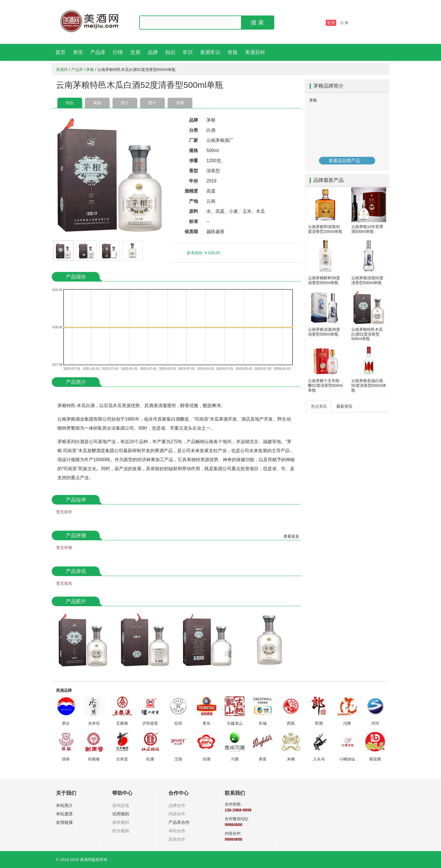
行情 (118, 52)
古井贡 (122, 759)
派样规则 (121, 822)
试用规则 (121, 814)
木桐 (291, 759)
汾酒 (206, 759)
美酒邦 (62, 70)
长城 (263, 723)
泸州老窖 (150, 723)
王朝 (178, 759)
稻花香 (375, 759)
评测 (180, 103)
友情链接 (64, 822)
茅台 (66, 723)
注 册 (344, 23)
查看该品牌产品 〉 (347, 161)
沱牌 (347, 723)
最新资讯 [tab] (344, 406)
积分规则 (121, 831)
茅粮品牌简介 (328, 86)
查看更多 (291, 536)
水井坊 (94, 723)
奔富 (263, 759)
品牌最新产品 (328, 180)
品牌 (153, 52)
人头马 (319, 759)
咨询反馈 (121, 805)
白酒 (211, 130)
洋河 (375, 723)
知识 (170, 52)
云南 (211, 201)
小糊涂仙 (347, 759)
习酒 (235, 759)
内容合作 (177, 814)
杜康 (150, 759)
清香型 (213, 171)
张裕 (66, 759)
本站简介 (64, 805)
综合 (70, 103)
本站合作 (177, 831)
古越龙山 (235, 723)
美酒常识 (210, 52)
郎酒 (319, 723)
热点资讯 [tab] (319, 406)
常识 (188, 52)
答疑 (233, 52)
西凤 (291, 723)
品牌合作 (177, 805)
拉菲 (178, 723)
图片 (152, 103)
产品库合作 (179, 822)
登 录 (331, 23)
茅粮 (90, 70)
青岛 (206, 723)
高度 (211, 191)
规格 (97, 103)
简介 (125, 103)
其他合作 (177, 839)
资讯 (78, 52)
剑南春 (94, 759)
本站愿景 (64, 814)
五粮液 (122, 723)
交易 (135, 52)
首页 (60, 52)
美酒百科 (255, 52)
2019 (211, 181)
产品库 (98, 52)
